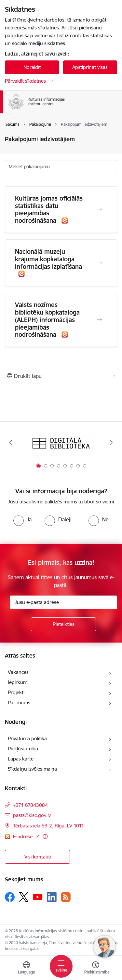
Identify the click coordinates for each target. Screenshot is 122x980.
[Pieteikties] (63, 624)
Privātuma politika (27, 738)
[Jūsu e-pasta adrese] (63, 602)
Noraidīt (32, 67)
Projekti (16, 692)
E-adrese (23, 836)
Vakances (18, 672)
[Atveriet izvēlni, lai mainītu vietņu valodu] (26, 969)
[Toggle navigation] (61, 966)
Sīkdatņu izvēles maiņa (32, 769)
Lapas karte (21, 759)
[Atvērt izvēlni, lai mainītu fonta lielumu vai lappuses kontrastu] (96, 969)
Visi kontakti (38, 857)
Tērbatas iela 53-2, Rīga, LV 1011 (48, 826)
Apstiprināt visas (90, 67)
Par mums (19, 702)
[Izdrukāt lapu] (61, 376)
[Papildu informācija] (45, 836)
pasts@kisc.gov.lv (32, 815)
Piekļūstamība (23, 749)
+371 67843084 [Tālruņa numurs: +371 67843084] (30, 805)
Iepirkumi (18, 682)
